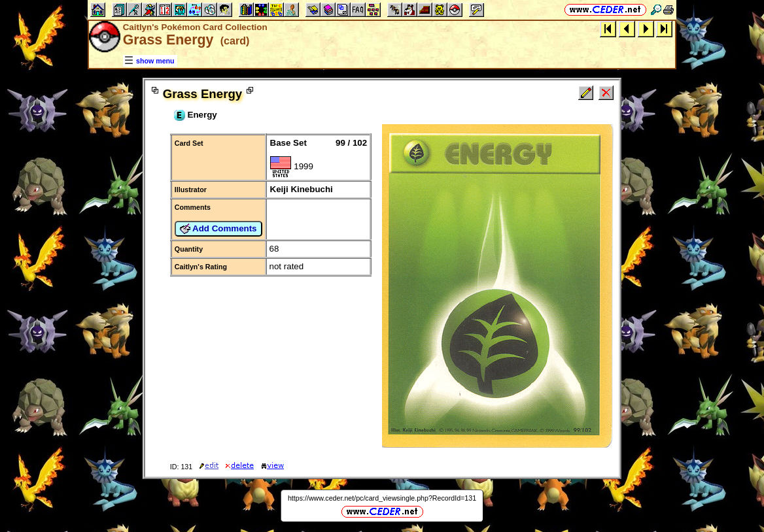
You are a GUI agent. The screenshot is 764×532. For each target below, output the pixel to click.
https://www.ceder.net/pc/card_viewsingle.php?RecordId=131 (382, 498)
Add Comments (218, 229)
